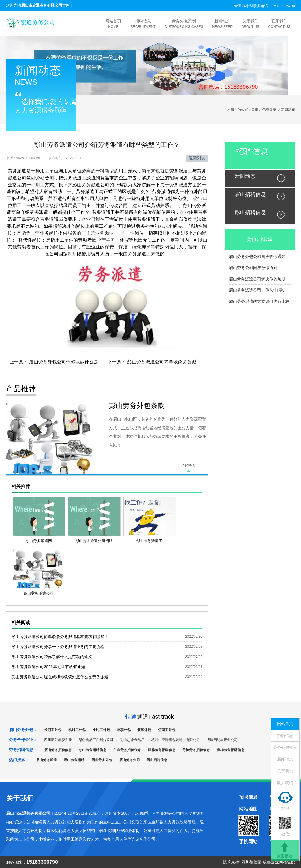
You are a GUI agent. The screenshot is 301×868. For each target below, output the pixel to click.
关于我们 (250, 24)
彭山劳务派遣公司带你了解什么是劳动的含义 (52, 657)
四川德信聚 (251, 862)
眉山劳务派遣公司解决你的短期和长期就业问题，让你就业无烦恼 (260, 279)
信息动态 (269, 110)
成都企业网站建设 (279, 862)
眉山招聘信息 (250, 194)
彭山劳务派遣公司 (91, 185)
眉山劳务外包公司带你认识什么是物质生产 (72, 362)
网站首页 (113, 24)
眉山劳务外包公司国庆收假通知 (257, 257)
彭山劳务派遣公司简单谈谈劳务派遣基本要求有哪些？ (182, 362)
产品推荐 (21, 389)
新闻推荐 (260, 239)
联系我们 (279, 24)
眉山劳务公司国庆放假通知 (253, 268)
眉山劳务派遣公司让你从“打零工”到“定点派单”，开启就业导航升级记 (260, 290)
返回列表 (197, 158)
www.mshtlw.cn (28, 158)
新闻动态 (222, 24)
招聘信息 (143, 24)
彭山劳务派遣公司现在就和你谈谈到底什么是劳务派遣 (60, 677)
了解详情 (188, 466)
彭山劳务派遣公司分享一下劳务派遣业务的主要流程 (58, 647)
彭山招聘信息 (250, 212)
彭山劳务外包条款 (137, 405)
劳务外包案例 (184, 24)
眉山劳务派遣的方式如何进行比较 (259, 301)
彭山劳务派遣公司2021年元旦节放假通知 (48, 667)
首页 (255, 110)
